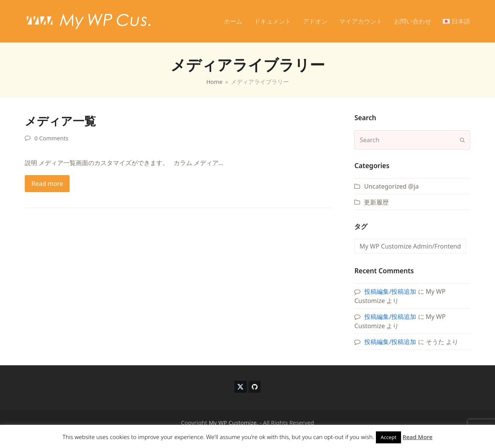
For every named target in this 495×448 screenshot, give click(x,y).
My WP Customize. (234, 422)
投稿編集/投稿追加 (390, 291)
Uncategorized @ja (391, 186)
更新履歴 (376, 202)
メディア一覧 (60, 121)
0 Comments (51, 138)
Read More (417, 437)
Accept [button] (388, 437)
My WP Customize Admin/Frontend (410, 246)
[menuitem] (457, 21)
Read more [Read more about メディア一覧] (47, 184)
